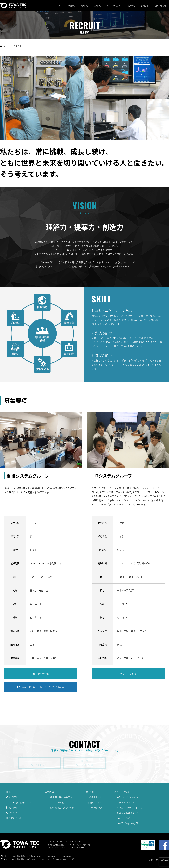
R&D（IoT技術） (114, 6)
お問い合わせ (160, 6)
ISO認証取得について (22, 802)
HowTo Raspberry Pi (127, 823)
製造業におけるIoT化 (127, 813)
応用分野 (98, 6)
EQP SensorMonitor (127, 802)
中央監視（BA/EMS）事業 (61, 808)
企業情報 (71, 6)
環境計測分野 (95, 797)
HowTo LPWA (124, 818)
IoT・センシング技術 (127, 797)
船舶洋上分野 (95, 802)
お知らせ (145, 6)
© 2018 (152, 860)
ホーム (12, 792)
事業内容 (84, 6)
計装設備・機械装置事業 (60, 797)
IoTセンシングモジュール (129, 808)
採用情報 (131, 6)
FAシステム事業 (56, 802)
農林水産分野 (95, 808)
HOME (58, 6)
